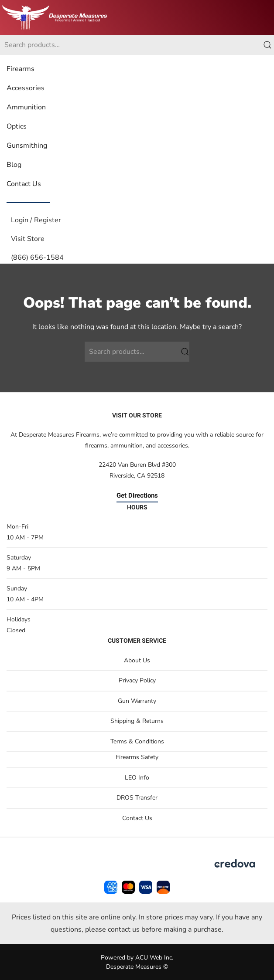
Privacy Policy (137, 680)
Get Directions (137, 495)
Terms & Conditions (137, 741)
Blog (14, 165)
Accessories (26, 88)
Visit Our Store (137, 415)
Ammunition (26, 107)
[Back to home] (55, 17)
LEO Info (137, 778)
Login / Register (36, 220)
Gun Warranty (137, 701)
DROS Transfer (137, 798)
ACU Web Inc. (154, 958)
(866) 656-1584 (37, 258)
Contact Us (24, 184)
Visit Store (28, 239)
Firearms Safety (137, 757)
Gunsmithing (27, 146)
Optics (17, 126)
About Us (137, 660)
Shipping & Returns (137, 721)
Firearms (21, 69)
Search (267, 45)
